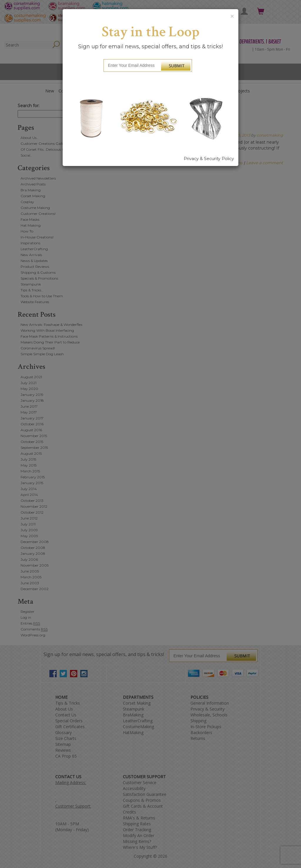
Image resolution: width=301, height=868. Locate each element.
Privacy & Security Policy (209, 159)
